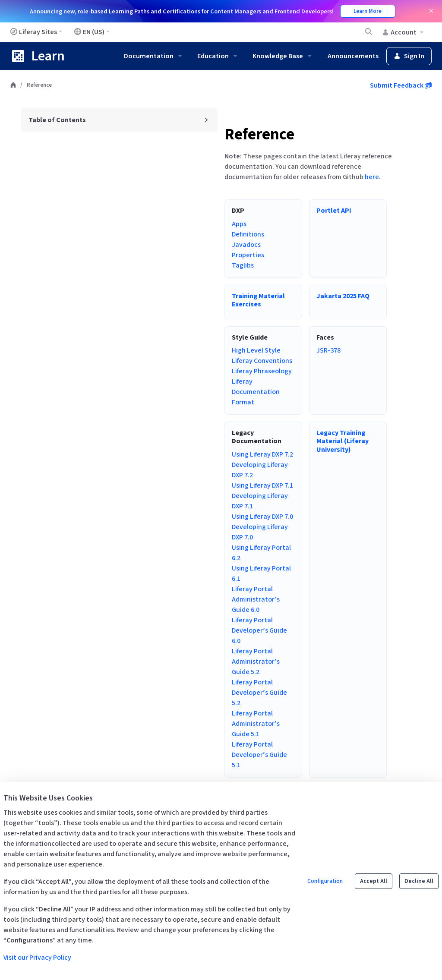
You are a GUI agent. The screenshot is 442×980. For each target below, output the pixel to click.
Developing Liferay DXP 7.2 (260, 470)
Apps (239, 224)
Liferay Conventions (262, 361)
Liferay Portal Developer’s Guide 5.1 (259, 755)
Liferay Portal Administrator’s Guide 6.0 (256, 599)
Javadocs (246, 245)
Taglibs (243, 265)
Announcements (353, 56)
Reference (259, 134)
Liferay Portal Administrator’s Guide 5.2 (256, 662)
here (372, 177)
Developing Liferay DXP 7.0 (260, 532)
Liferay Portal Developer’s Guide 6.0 (259, 630)
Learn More (368, 11)
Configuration (325, 881)
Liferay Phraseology (262, 371)
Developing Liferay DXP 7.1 (260, 501)
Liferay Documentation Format (256, 392)
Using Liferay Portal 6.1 (261, 574)
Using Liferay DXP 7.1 (262, 485)
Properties (248, 255)
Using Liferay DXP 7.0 (262, 517)
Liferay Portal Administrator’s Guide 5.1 (256, 724)
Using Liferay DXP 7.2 (262, 454)
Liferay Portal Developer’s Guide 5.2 (259, 693)
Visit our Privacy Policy (37, 958)
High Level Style (256, 350)
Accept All (374, 881)
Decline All (419, 881)
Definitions (248, 234)
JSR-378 (328, 350)
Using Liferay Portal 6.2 (261, 553)
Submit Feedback (401, 85)
